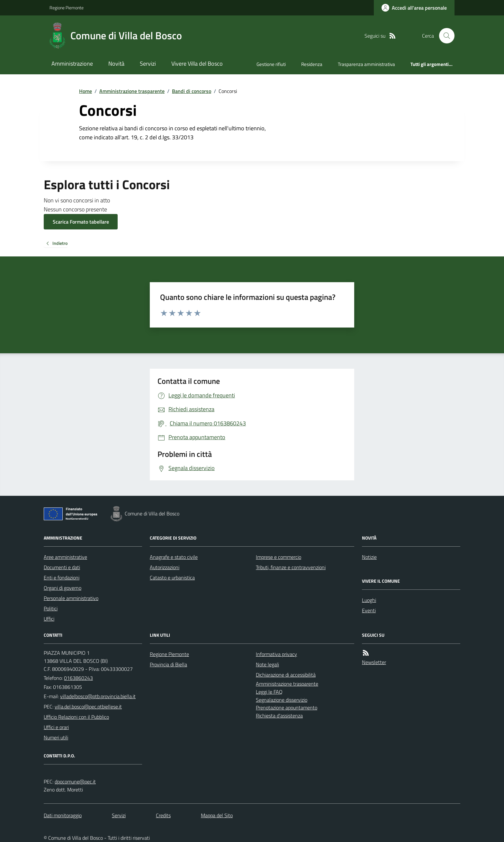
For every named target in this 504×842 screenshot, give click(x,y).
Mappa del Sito (217, 815)
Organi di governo (63, 588)
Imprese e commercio (279, 557)
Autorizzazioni (165, 567)
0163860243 (78, 678)
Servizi (148, 64)
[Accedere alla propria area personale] (414, 8)
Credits (163, 815)
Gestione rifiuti (271, 64)
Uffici (49, 619)
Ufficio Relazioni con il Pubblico (76, 717)
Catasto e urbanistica (172, 578)
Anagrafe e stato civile (174, 557)
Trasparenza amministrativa (366, 64)
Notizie (369, 557)
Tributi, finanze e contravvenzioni (291, 567)
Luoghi (369, 600)
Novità (116, 64)
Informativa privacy (276, 654)
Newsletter (374, 662)
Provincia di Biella (168, 664)
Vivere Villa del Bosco (197, 64)
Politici (51, 608)
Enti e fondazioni (62, 578)
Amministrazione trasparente (132, 91)
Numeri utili (56, 737)
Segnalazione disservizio (282, 700)
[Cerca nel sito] (444, 36)
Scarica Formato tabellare (81, 222)
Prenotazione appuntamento (287, 708)
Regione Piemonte (67, 8)
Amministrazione (72, 64)
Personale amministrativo (71, 598)
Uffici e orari (56, 727)
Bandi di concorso (192, 91)
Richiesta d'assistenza (279, 716)
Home (85, 91)
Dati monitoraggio (63, 815)
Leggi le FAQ (269, 692)
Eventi (369, 610)
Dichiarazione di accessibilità (286, 675)
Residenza (312, 64)
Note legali (267, 664)
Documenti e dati (62, 567)
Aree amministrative (65, 557)
